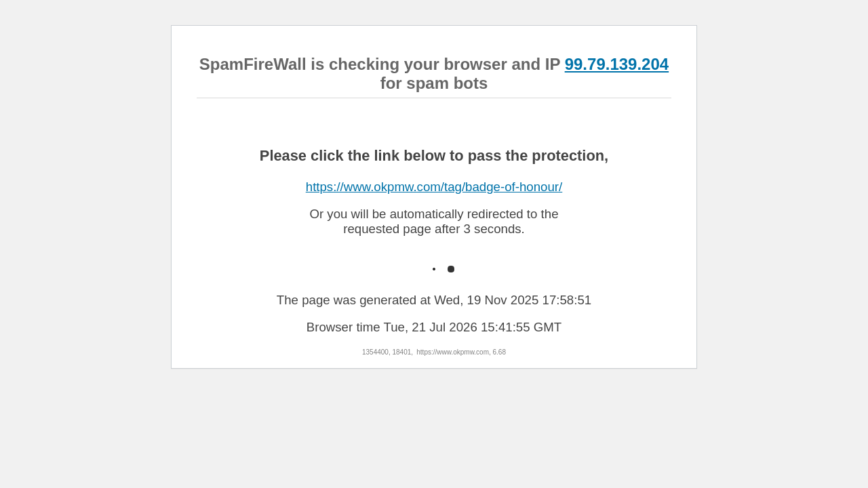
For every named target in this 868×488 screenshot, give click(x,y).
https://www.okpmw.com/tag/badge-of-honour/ (434, 187)
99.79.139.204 (617, 64)
